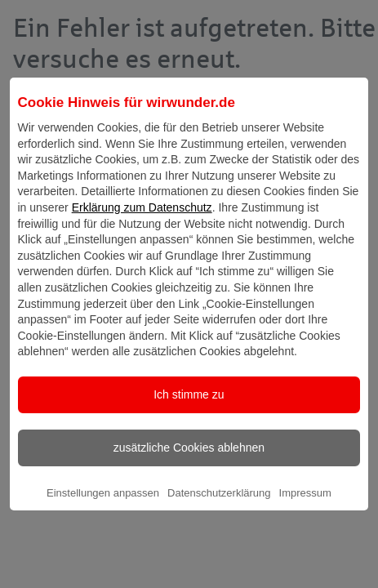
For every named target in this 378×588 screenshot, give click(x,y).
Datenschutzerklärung (219, 507)
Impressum (305, 507)
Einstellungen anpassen (103, 507)
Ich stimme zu (189, 408)
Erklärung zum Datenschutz (142, 221)
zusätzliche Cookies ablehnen (189, 461)
